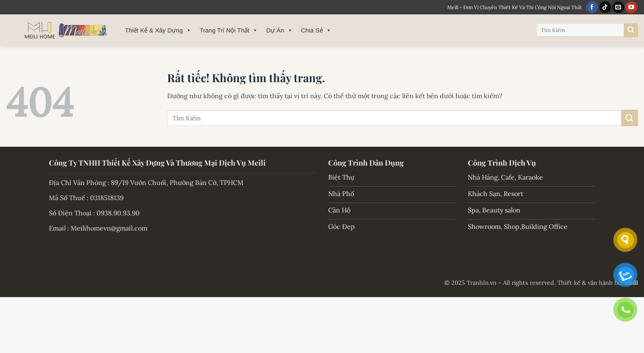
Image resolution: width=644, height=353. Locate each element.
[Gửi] (631, 30)
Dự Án (279, 30)
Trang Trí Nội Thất (229, 30)
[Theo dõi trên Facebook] (592, 7)
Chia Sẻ (316, 30)
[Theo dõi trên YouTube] (631, 7)
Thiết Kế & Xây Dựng (158, 30)
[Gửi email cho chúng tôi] (618, 7)
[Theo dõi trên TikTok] (605, 7)
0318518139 (107, 198)
